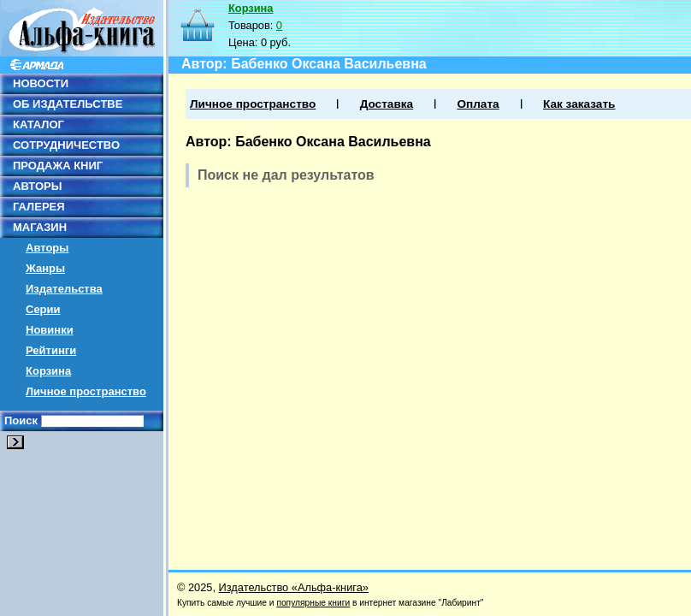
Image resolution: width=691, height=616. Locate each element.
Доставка (387, 104)
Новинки (50, 330)
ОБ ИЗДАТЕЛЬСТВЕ (68, 104)
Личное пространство (86, 391)
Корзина (48, 371)
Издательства (64, 289)
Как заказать (579, 104)
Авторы (47, 248)
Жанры (45, 268)
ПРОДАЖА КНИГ (58, 166)
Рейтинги (51, 350)
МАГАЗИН (40, 227)
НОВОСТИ (41, 83)
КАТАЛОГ (38, 124)
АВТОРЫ (37, 186)
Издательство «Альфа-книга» (294, 587)
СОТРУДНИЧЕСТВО (66, 145)
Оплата (478, 104)
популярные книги (313, 603)
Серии (43, 309)
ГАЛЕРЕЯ (39, 207)
